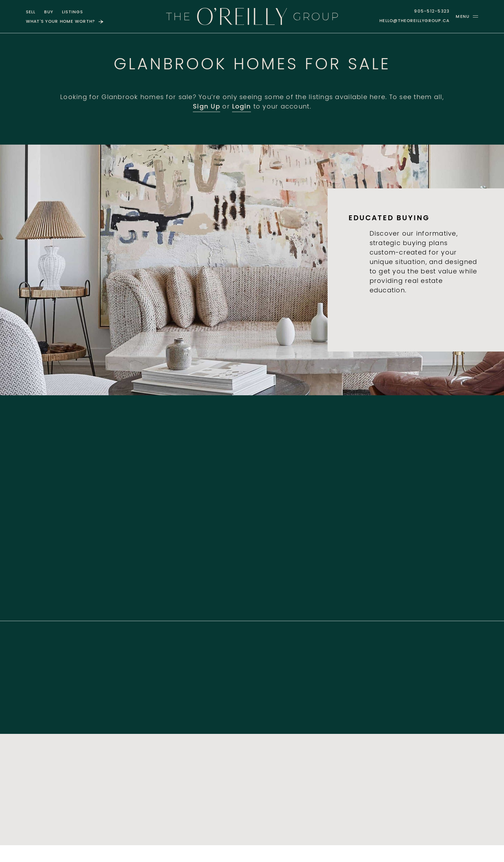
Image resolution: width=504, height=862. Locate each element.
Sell (31, 12)
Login (241, 107)
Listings (72, 12)
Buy (49, 12)
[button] (467, 16)
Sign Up (206, 107)
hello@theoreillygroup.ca (414, 21)
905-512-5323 (432, 12)
